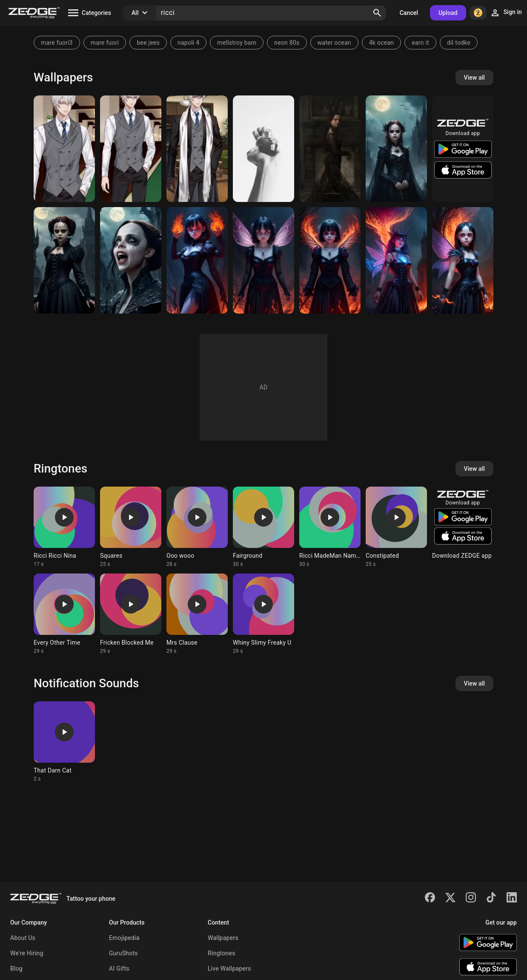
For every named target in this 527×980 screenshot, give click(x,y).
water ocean (334, 43)
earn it (420, 43)
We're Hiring (27, 953)
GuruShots (123, 953)
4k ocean (382, 43)
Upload (448, 13)
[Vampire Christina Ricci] (131, 260)
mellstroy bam (237, 43)
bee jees (148, 43)
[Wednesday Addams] (330, 149)
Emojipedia (124, 938)
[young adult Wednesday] (396, 149)
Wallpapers (223, 938)
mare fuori (105, 43)
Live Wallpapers (229, 968)
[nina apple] (263, 149)
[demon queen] (396, 260)
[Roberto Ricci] (64, 149)
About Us (23, 938)
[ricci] (263, 260)
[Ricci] (197, 260)
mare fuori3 (57, 43)
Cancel (409, 13)
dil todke (459, 43)
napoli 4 (188, 43)
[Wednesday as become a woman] (64, 260)
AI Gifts (119, 968)
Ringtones (222, 953)
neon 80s (287, 43)
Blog (16, 968)
